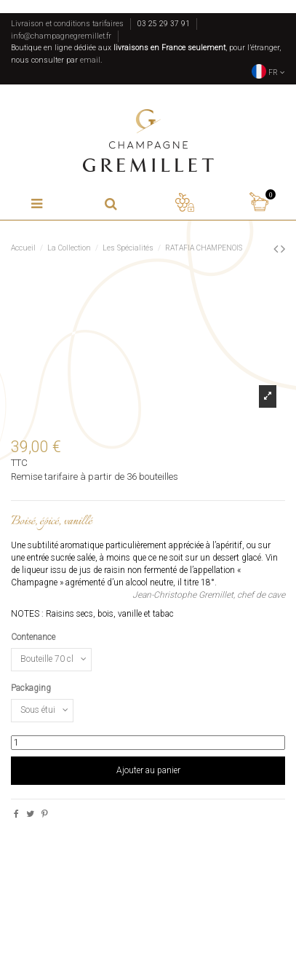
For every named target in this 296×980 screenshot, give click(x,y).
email (90, 60)
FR (268, 72)
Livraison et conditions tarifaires (67, 24)
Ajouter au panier (148, 770)
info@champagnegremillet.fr (61, 36)
